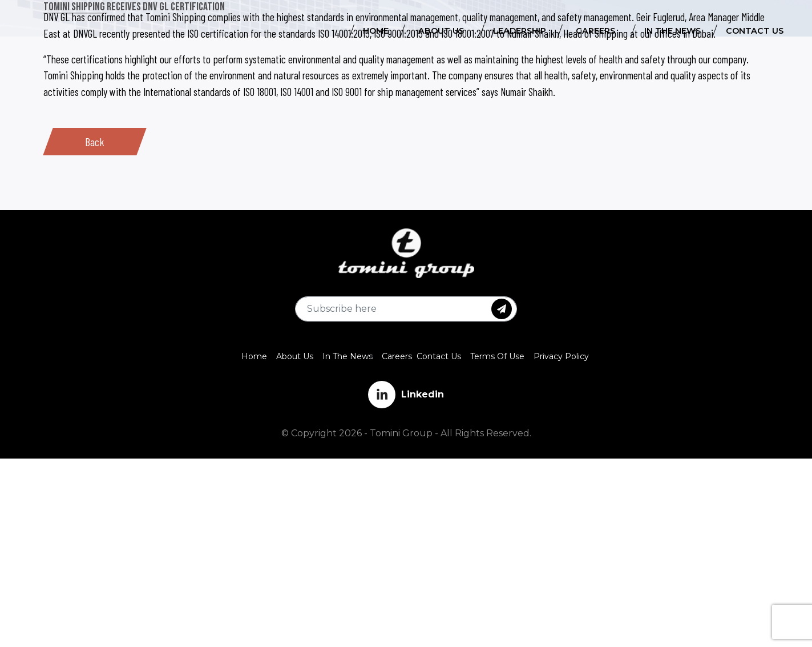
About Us (295, 356)
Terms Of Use (497, 356)
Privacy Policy (561, 356)
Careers (397, 356)
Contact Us (439, 356)
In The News (348, 356)
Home (254, 356)
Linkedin (406, 395)
